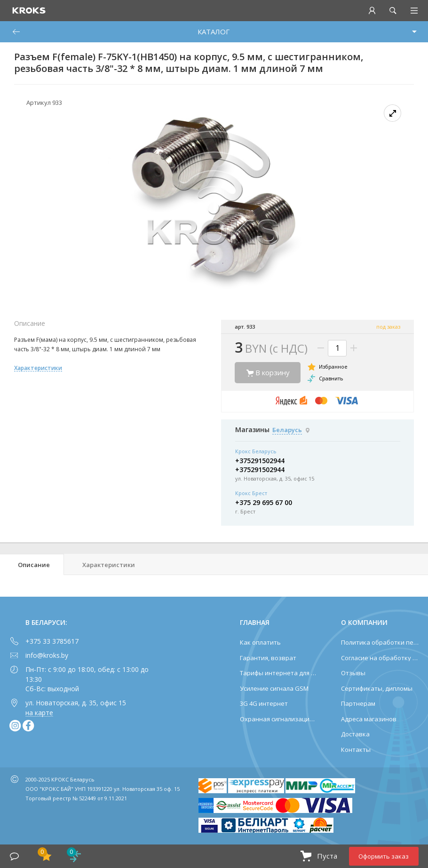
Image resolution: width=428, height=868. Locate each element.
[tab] (32, 564)
